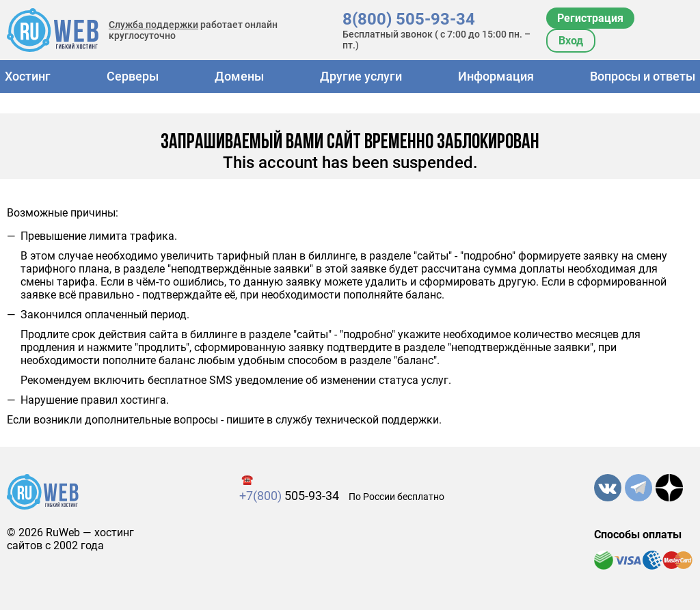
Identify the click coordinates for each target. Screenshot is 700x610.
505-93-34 (289, 496)
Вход (571, 41)
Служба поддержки (153, 25)
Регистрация (590, 18)
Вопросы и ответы (643, 76)
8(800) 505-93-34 (409, 19)
